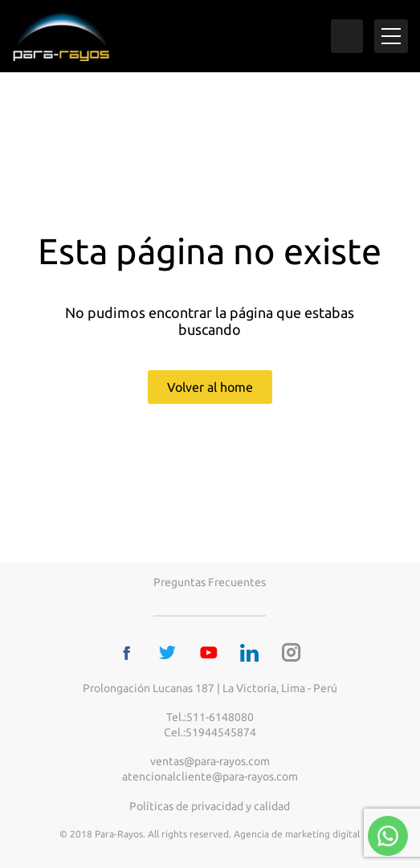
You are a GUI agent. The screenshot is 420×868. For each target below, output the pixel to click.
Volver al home (210, 387)
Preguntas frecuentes (210, 582)
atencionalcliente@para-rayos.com (210, 776)
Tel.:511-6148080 (210, 717)
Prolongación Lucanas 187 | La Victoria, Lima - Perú (210, 688)
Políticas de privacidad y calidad (210, 806)
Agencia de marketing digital (297, 834)
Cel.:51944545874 (210, 732)
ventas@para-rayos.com (210, 761)
